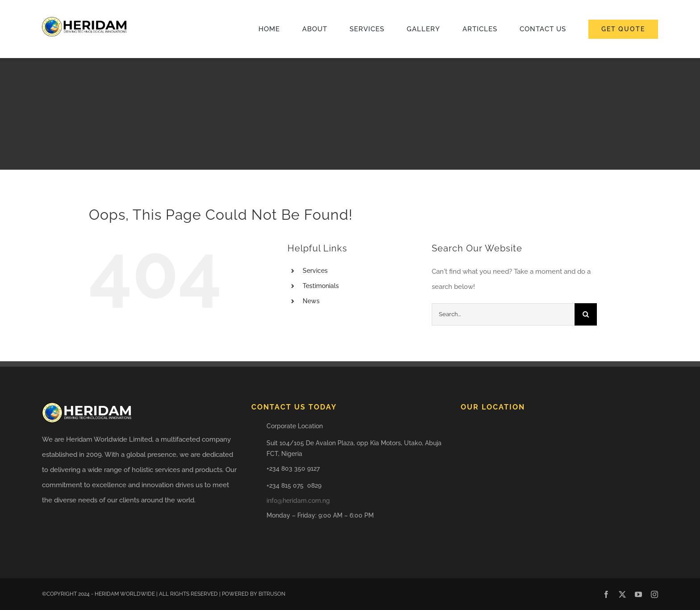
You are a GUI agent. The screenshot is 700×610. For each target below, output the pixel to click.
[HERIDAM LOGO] (84, 20)
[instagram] (654, 594)
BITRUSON (272, 594)
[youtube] (638, 594)
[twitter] (622, 594)
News (311, 301)
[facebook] (606, 594)
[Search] (586, 314)
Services (315, 271)
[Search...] (503, 314)
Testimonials (321, 286)
